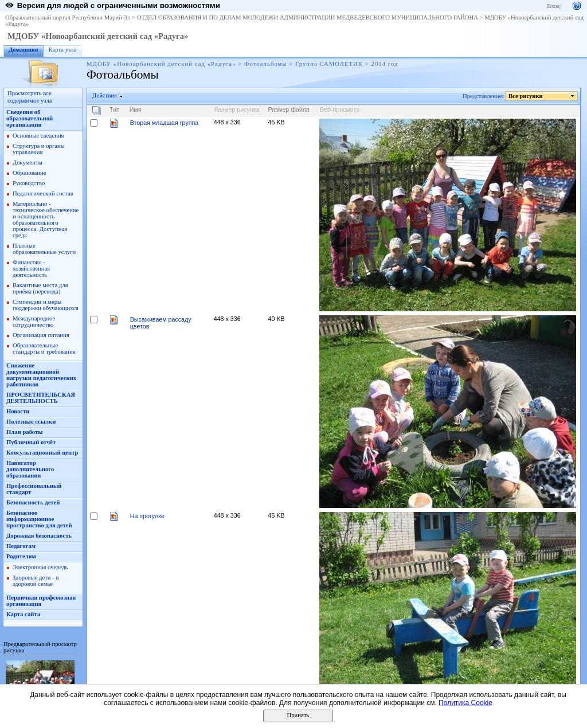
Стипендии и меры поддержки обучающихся (46, 305)
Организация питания (41, 335)
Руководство (29, 183)
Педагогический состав (43, 193)
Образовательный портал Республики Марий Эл (68, 17)
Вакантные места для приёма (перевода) (40, 288)
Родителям (21, 556)
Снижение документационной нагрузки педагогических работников (41, 375)
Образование (29, 173)
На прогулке (147, 516)
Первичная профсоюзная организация (41, 601)
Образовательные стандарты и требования (44, 349)
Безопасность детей (33, 502)
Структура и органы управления (39, 149)
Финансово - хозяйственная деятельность (31, 269)
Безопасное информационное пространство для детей (39, 519)
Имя (136, 109)
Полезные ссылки (31, 422)
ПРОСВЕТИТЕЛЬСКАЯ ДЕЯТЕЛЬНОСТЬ (41, 398)
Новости (18, 411)
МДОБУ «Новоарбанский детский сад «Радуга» (98, 36)
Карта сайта (23, 614)
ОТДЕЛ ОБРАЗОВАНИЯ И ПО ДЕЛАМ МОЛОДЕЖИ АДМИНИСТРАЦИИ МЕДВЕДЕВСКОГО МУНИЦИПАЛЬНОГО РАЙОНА (308, 17)
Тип (115, 109)
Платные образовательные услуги (44, 249)
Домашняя (24, 50)
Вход (553, 6)
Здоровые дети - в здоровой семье (36, 581)
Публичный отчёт (31, 442)
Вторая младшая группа (164, 123)
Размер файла (289, 109)
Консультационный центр (42, 453)
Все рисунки (526, 96)
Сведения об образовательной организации (30, 118)
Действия (105, 95)
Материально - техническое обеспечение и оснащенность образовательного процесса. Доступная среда (46, 220)
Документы (28, 163)
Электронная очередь (40, 567)
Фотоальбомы (266, 64)
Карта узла (63, 50)
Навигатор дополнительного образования (30, 469)
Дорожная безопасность (39, 536)
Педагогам (21, 546)
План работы (25, 432)
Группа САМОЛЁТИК (329, 64)
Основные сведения (38, 136)
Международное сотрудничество (34, 322)
